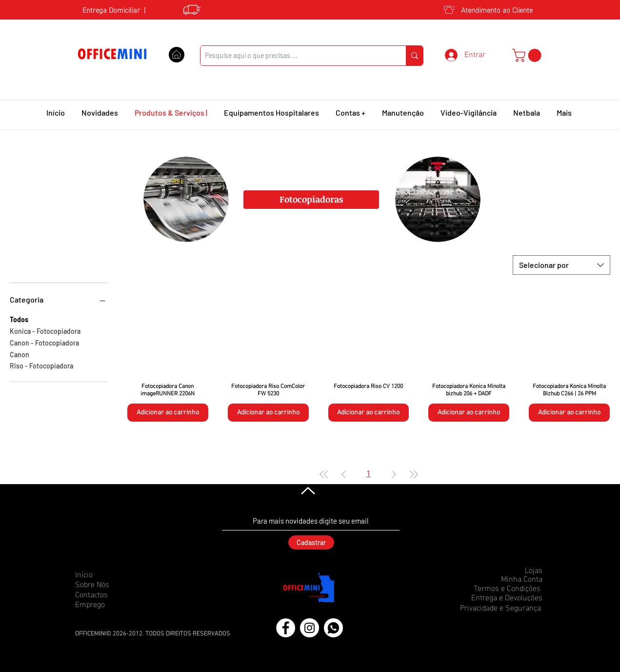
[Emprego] (110, 604)
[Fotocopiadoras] (311, 200)
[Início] (110, 574)
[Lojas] (508, 570)
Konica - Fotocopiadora (45, 330)
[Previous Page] (343, 474)
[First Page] (324, 474)
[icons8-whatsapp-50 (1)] (333, 628)
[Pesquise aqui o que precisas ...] (295, 56)
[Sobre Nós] (110, 584)
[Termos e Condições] (505, 588)
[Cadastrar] (311, 542)
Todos (19, 319)
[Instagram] (310, 628)
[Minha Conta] (508, 578)
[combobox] (561, 265)
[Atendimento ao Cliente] (496, 9)
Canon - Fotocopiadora (44, 342)
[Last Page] (414, 474)
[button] (528, 55)
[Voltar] (307, 491)
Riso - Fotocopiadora (41, 365)
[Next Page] (394, 474)
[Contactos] (110, 594)
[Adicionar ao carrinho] (168, 413)
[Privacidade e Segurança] (497, 607)
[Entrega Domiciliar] (108, 9)
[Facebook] (286, 628)
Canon (20, 354)
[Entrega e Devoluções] (504, 597)
